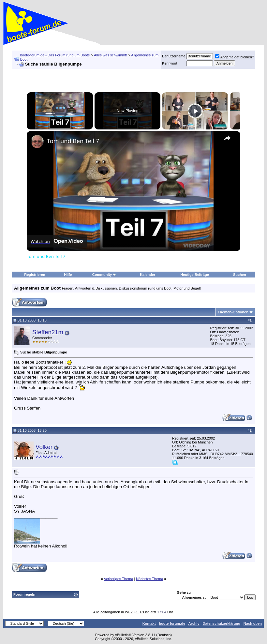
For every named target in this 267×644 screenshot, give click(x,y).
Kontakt (149, 623)
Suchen (240, 275)
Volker (44, 447)
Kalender (148, 275)
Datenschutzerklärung (221, 623)
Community (104, 275)
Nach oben (253, 623)
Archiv (194, 623)
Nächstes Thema (149, 579)
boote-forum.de (172, 623)
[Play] (195, 111)
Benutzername (174, 56)
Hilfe (68, 275)
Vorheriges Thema (119, 579)
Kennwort (170, 63)
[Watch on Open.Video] (57, 241)
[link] (37, 142)
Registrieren (35, 275)
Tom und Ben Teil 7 (73, 141)
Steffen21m (48, 332)
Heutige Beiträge (194, 275)
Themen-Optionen (233, 312)
